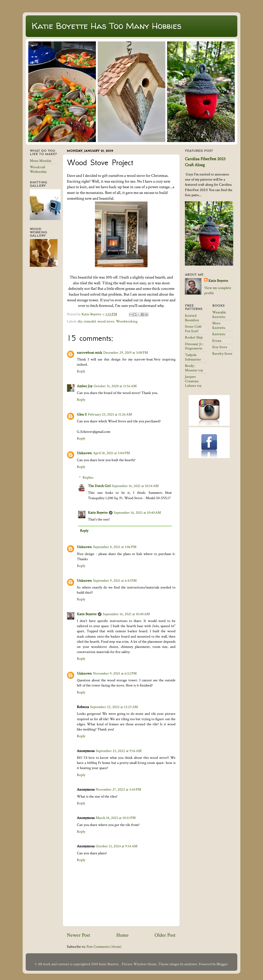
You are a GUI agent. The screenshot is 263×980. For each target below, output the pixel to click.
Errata (217, 341)
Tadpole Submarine (193, 357)
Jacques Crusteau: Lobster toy (193, 381)
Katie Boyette (98, 513)
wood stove (106, 321)
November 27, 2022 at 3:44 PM (118, 789)
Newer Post (78, 935)
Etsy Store (220, 347)
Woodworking (127, 321)
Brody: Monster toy (194, 368)
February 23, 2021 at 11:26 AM (110, 414)
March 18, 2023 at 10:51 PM (116, 818)
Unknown (84, 453)
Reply (81, 371)
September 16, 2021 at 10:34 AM (135, 486)
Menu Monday (41, 161)
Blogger (222, 964)
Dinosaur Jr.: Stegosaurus (194, 346)
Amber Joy (85, 386)
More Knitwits (219, 325)
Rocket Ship (194, 337)
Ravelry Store (222, 354)
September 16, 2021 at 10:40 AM (137, 513)
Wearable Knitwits (219, 315)
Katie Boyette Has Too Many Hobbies (107, 26)
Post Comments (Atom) (104, 947)
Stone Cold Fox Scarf (193, 329)
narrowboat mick (89, 353)
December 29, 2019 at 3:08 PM (126, 353)
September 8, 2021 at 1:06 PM (115, 547)
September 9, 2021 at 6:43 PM (115, 581)
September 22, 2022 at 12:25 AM (114, 707)
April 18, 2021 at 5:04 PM (111, 453)
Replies (88, 477)
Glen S (82, 414)
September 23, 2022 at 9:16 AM (119, 751)
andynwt (191, 964)
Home (122, 935)
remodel (90, 321)
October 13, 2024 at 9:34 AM (117, 846)
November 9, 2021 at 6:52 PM (115, 673)
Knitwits (219, 334)
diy (80, 321)
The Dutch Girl (99, 486)
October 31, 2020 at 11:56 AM (115, 386)
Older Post (165, 935)
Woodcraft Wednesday (38, 169)
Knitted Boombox (192, 318)
